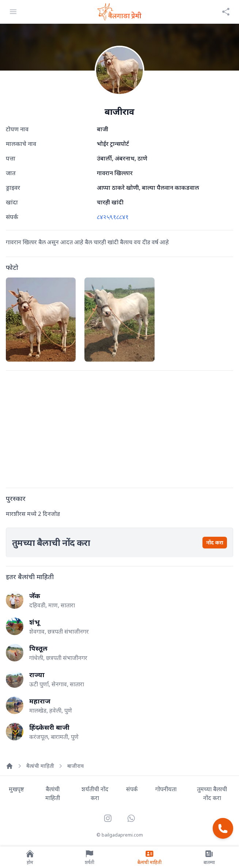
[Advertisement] (119, 428)
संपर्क (132, 789)
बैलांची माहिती (40, 766)
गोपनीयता (166, 789)
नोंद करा (215, 542)
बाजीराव (75, 766)
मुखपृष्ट (16, 789)
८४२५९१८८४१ (113, 217)
